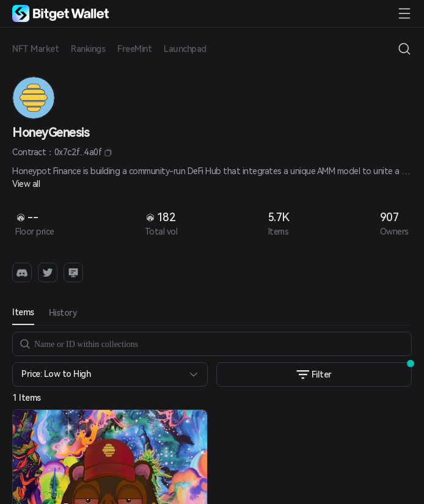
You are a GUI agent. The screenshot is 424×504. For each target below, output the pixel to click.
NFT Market (35, 49)
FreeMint (134, 49)
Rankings (88, 49)
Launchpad (185, 49)
